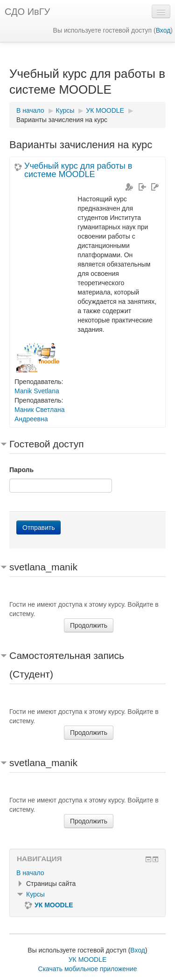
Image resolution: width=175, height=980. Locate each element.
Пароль (21, 470)
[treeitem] (87, 873)
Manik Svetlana (37, 391)
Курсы (35, 894)
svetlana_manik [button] (43, 567)
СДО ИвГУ (27, 12)
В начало (30, 873)
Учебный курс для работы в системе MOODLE (78, 170)
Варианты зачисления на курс (62, 120)
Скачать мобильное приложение (88, 969)
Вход (163, 30)
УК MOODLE (88, 959)
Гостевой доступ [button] (47, 444)
